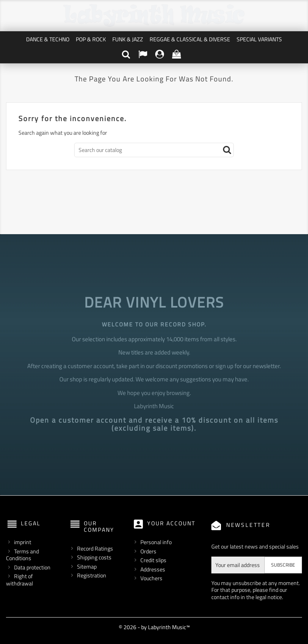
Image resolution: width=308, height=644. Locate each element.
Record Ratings (95, 548)
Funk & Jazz (128, 39)
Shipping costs (94, 557)
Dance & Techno (48, 39)
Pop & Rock (91, 39)
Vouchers (151, 578)
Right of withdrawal (19, 580)
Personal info (156, 542)
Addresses (153, 569)
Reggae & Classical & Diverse (190, 39)
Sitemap (87, 566)
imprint (23, 542)
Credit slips (153, 560)
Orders (148, 551)
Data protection (32, 567)
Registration (92, 575)
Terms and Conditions (22, 555)
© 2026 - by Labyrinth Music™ (154, 627)
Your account (171, 523)
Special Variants (259, 39)
